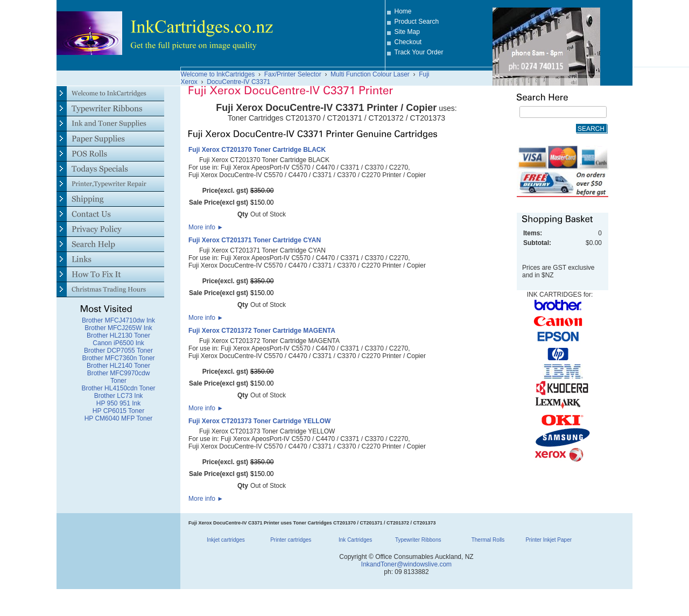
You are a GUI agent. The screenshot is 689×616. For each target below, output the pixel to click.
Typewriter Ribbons (418, 540)
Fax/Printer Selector (293, 74)
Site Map (407, 32)
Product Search (417, 22)
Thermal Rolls (488, 540)
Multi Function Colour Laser (370, 74)
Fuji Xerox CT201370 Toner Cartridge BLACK (257, 150)
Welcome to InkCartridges (218, 74)
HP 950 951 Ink (119, 403)
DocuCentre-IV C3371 (238, 82)
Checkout (408, 42)
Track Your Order (419, 52)
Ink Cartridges (355, 540)
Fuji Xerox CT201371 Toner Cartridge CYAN (255, 240)
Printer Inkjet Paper (549, 540)
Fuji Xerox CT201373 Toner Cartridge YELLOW (259, 421)
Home (403, 11)
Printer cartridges (291, 540)
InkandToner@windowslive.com (406, 564)
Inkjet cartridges (226, 540)
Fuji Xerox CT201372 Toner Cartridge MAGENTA (262, 331)
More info (206, 227)
